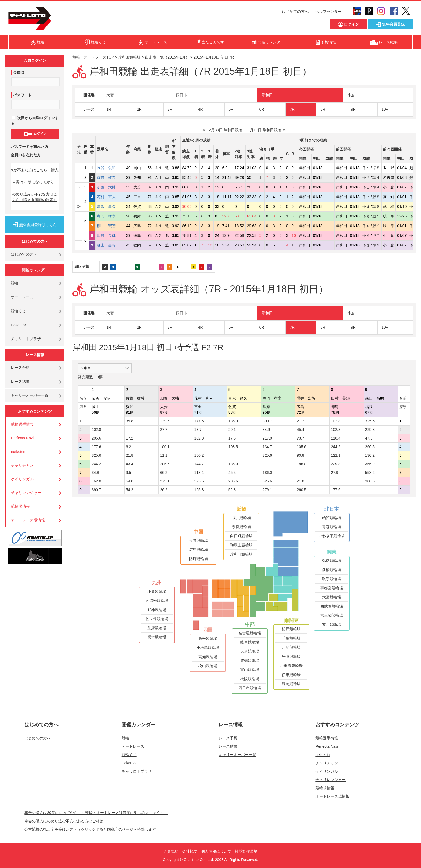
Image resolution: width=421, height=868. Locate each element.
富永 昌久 (110, 206)
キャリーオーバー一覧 (30, 395)
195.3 (199, 490)
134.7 (267, 447)
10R (385, 109)
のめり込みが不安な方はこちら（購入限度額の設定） (35, 197)
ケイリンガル (22, 479)
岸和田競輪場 (129, 57)
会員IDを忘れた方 (26, 155)
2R (139, 109)
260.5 (370, 447)
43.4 (130, 464)
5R (231, 109)
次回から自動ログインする (35, 121)
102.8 (336, 421)
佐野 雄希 (110, 177)
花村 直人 (110, 197)
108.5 (233, 447)
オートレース (22, 297)
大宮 (110, 95)
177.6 (199, 421)
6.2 (128, 447)
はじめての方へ (295, 12)
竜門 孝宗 (110, 216)
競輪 (14, 283)
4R (201, 109)
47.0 (369, 438)
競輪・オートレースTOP (93, 57)
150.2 (199, 455)
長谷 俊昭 (110, 168)
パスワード (22, 95)
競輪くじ (18, 311)
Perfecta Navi (22, 438)
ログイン (35, 134)
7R (292, 109)
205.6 (97, 438)
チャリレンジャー (26, 493)
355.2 (370, 464)
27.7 (164, 430)
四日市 (182, 95)
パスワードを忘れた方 (30, 147)
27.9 (335, 473)
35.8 (130, 421)
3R (170, 109)
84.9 (266, 430)
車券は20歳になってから (33, 182)
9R (353, 109)
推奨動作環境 (246, 851)
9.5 (128, 473)
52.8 (232, 490)
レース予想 (20, 368)
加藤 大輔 (110, 187)
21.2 (300, 421)
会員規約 (171, 851)
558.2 (370, 473)
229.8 (370, 430)
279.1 (165, 481)
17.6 (232, 438)
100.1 (165, 447)
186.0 (233, 421)
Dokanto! (18, 325)
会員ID (19, 72)
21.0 (300, 481)
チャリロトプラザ (26, 339)
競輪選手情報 (22, 424)
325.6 (370, 421)
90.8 (300, 455)
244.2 (336, 447)
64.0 (130, 481)
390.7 (267, 421)
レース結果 (20, 382)
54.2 (130, 490)
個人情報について (216, 851)
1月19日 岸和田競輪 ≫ (267, 130)
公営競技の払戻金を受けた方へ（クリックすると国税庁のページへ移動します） (92, 829)
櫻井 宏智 (110, 226)
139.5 (165, 421)
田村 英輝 (110, 235)
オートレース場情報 (28, 520)
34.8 (95, 473)
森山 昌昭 (110, 245)
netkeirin (18, 452)
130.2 (370, 455)
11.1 (164, 455)
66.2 (164, 473)
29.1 (232, 430)
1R (109, 109)
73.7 (300, 438)
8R (323, 109)
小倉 (351, 95)
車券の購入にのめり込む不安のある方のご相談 (64, 821)
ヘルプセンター (328, 12)
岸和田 (267, 95)
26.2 (164, 490)
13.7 (198, 430)
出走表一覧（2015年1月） (167, 57)
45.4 (300, 430)
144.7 (199, 464)
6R (262, 109)
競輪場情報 (20, 506)
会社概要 (190, 851)
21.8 (130, 455)
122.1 (336, 455)
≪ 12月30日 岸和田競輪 (222, 130)
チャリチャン (22, 465)
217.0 (267, 438)
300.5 (370, 481)
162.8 (97, 481)
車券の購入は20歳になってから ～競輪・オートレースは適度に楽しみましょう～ (96, 813)
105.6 (301, 447)
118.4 (336, 438)
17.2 (130, 438)
